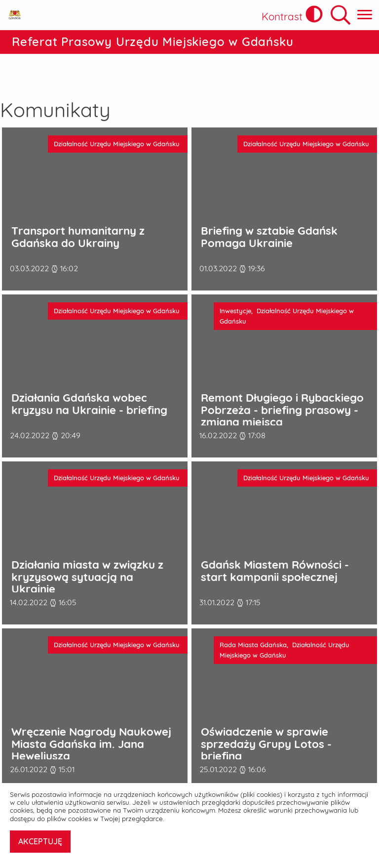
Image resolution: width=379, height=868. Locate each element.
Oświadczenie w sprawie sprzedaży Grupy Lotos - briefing (266, 713)
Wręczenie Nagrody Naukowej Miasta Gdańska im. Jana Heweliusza (91, 713)
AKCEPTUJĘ (40, 841)
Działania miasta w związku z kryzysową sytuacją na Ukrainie (87, 546)
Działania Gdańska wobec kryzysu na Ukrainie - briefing (89, 373)
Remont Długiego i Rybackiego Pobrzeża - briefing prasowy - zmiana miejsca (282, 379)
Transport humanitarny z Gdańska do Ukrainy (78, 206)
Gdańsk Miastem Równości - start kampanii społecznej (275, 540)
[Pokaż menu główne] (365, 15)
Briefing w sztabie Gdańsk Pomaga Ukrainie (269, 206)
